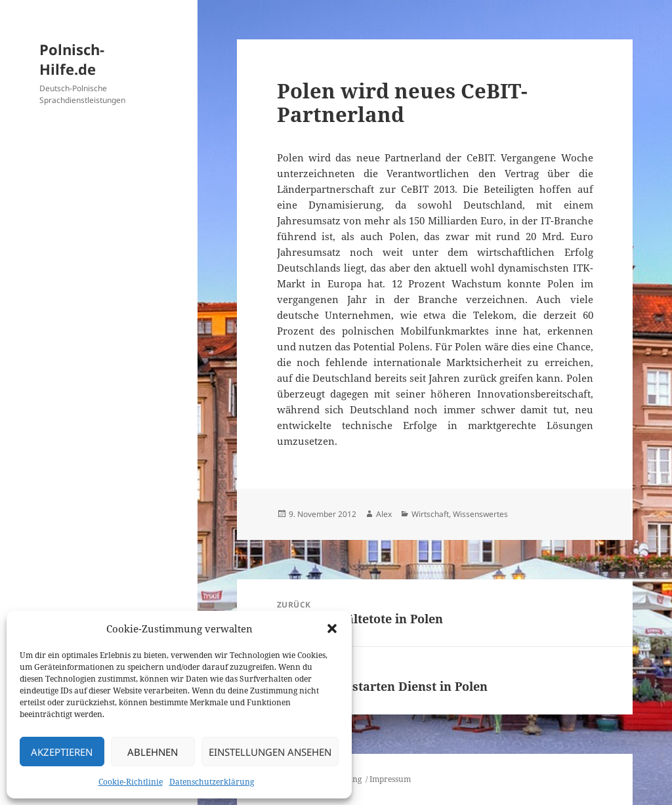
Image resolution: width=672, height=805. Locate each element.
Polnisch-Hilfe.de (72, 59)
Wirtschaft (430, 514)
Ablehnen (153, 752)
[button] (332, 629)
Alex (384, 514)
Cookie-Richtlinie (131, 782)
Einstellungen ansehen (270, 752)
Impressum (390, 779)
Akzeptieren (62, 752)
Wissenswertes (480, 514)
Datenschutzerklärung (212, 782)
